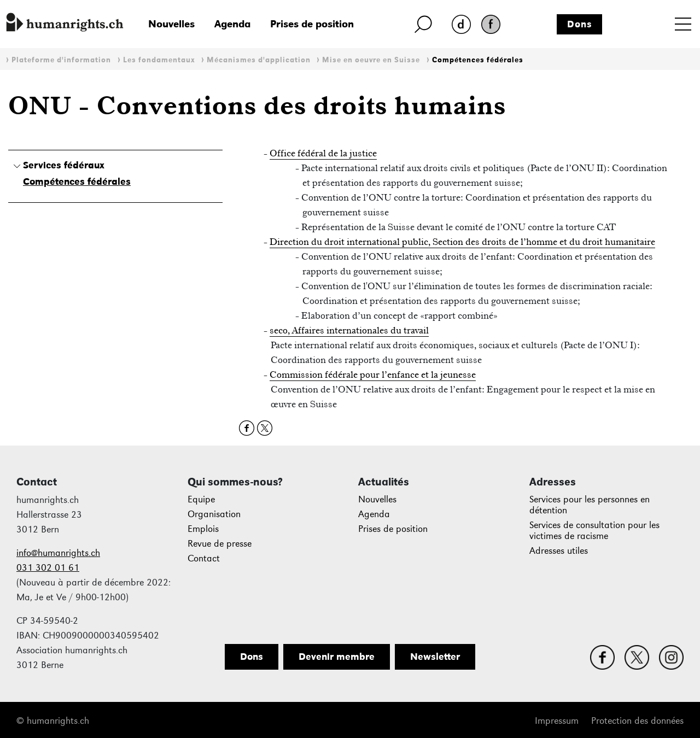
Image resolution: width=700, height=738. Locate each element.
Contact (204, 558)
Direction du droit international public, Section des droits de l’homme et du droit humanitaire (462, 242)
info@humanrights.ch (58, 553)
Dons (580, 24)
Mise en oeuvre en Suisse (371, 60)
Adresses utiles (559, 551)
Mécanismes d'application (259, 60)
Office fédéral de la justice (323, 153)
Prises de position (312, 24)
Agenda (232, 24)
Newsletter (435, 657)
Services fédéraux (64, 165)
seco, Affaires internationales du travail (349, 330)
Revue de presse (220, 544)
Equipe (201, 499)
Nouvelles (171, 24)
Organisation (214, 514)
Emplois (203, 529)
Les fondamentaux (159, 60)
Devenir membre (337, 657)
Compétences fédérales (478, 60)
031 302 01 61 (48, 568)
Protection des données (637, 721)
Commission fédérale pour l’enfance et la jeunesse (373, 374)
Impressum (557, 721)
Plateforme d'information (61, 60)
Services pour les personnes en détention (590, 505)
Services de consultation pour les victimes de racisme (594, 531)
